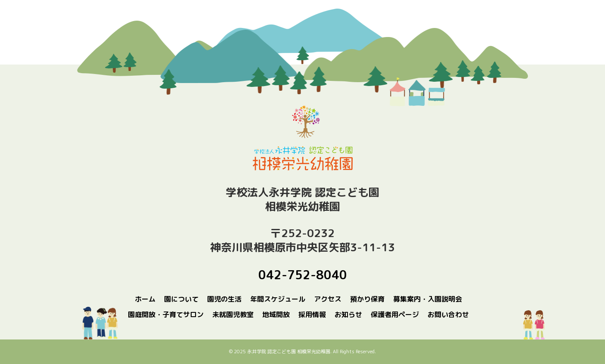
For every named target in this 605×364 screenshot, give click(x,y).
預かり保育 (367, 299)
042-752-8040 (303, 275)
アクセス (328, 299)
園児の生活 (224, 299)
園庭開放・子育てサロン (166, 315)
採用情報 (312, 315)
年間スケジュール (278, 299)
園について (181, 299)
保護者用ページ (395, 315)
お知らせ (348, 315)
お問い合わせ (448, 315)
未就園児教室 (233, 315)
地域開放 (276, 315)
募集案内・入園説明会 (428, 299)
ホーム (145, 299)
